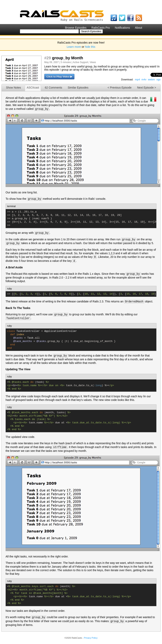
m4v (144, 79)
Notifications (122, 28)
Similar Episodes (78, 88)
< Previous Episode (120, 88)
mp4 (137, 79)
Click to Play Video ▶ (59, 76)
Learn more (74, 47)
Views (93, 62)
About (138, 28)
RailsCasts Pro (101, 28)
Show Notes (13, 88)
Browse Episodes (76, 28)
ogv (159, 79)
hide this (90, 47)
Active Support (81, 62)
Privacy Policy (91, 638)
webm (151, 79)
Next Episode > (147, 88)
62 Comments (54, 88)
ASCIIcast (33, 88)
